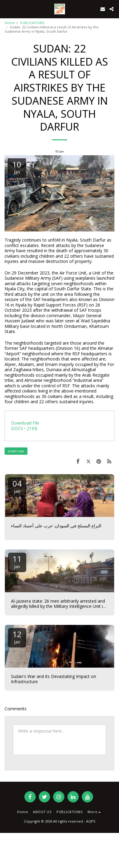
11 (17, 561)
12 (17, 637)
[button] (7, 9)
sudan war (16, 451)
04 (17, 486)
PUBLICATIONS (32, 23)
